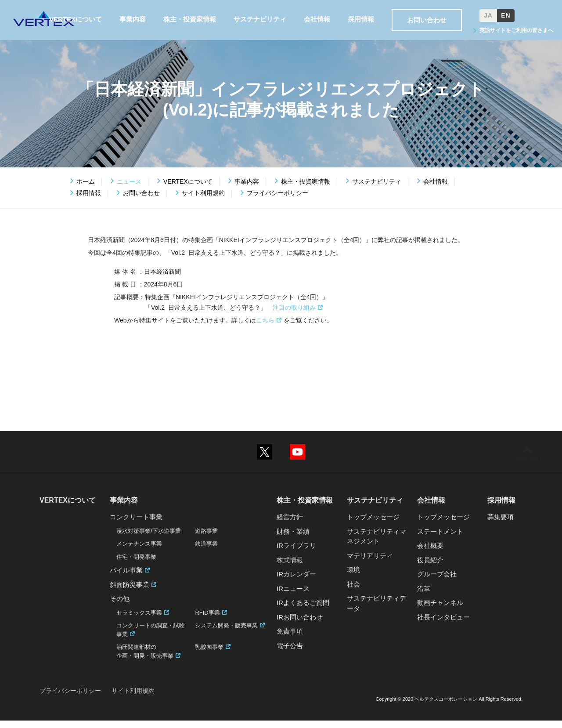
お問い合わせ (141, 201)
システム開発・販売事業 (226, 633)
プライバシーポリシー (277, 201)
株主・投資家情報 (306, 189)
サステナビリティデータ (376, 611)
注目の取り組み (294, 315)
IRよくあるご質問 (303, 610)
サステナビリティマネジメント (376, 544)
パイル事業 (126, 578)
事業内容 (247, 189)
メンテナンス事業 (139, 552)
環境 (353, 578)
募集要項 (501, 525)
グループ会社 (437, 582)
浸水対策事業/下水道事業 (149, 538)
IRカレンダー (296, 582)
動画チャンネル (440, 610)
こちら (265, 328)
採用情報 (89, 201)
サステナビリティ (377, 189)
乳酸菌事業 (209, 655)
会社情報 (436, 189)
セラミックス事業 (139, 620)
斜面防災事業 (130, 592)
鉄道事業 (206, 552)
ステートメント (440, 539)
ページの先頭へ (527, 467)
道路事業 (206, 538)
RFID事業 (207, 620)
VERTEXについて (188, 189)
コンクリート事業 (136, 525)
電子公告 (290, 653)
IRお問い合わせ (300, 625)
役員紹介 (430, 567)
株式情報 (290, 567)
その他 (120, 607)
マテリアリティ (370, 563)
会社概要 (430, 553)
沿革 (424, 596)
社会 (353, 592)
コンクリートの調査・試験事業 (151, 638)
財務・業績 (293, 539)
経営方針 (290, 525)
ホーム (86, 189)
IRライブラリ (296, 553)
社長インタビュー (443, 625)
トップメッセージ (373, 525)
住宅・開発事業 (136, 564)
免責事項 (290, 639)
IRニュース (293, 596)
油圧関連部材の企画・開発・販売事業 (145, 659)
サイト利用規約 (203, 201)
